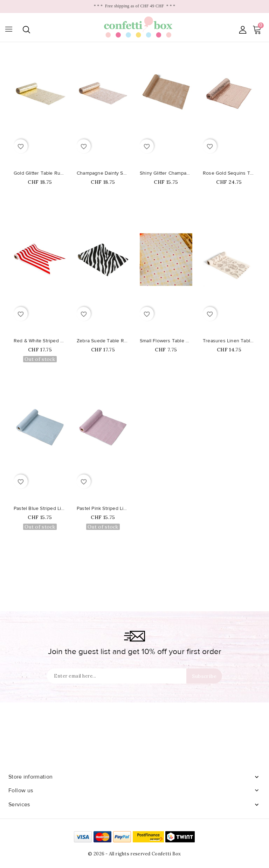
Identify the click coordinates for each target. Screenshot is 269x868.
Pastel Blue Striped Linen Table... (40, 509)
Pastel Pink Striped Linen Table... (103, 509)
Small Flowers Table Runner (166, 341)
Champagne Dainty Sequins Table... (103, 173)
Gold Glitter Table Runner (40, 173)
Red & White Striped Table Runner (40, 341)
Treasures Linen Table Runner (229, 341)
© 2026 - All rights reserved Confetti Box (134, 854)
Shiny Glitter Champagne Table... (166, 173)
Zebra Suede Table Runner (103, 341)
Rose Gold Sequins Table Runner (229, 173)
